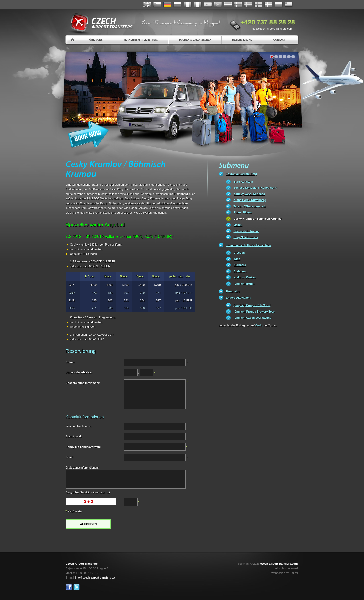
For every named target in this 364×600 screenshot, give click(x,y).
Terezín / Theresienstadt (250, 206)
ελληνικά (289, 5)
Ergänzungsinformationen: (82, 468)
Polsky (279, 5)
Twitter (76, 587)
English (147, 5)
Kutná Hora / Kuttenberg (250, 200)
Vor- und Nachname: (79, 426)
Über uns (96, 40)
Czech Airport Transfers (99, 23)
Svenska (248, 5)
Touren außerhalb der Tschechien (249, 245)
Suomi (258, 5)
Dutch (228, 5)
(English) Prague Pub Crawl (252, 305)
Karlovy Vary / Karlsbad (249, 194)
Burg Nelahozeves (246, 237)
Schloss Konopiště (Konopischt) (255, 188)
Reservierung (242, 40)
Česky (157, 5)
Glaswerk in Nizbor (246, 231)
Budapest (240, 271)
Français (188, 5)
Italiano (198, 5)
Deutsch (167, 5)
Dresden (239, 253)
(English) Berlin (244, 284)
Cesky (259, 325)
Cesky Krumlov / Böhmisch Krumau (258, 219)
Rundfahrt (233, 291)
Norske (238, 5)
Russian (177, 5)
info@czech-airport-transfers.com (272, 29)
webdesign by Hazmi (285, 573)
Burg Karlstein (243, 182)
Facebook (69, 587)
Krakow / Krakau (245, 277)
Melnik (238, 225)
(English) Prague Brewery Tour (254, 312)
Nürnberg (240, 265)
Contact (279, 40)
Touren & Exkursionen (195, 40)
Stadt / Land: (74, 436)
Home (72, 40)
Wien (237, 259)
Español (208, 5)
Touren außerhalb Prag (242, 174)
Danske (268, 5)
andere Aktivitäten (238, 298)
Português (218, 5)
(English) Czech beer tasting (253, 318)
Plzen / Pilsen (243, 212)
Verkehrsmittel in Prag (141, 40)
